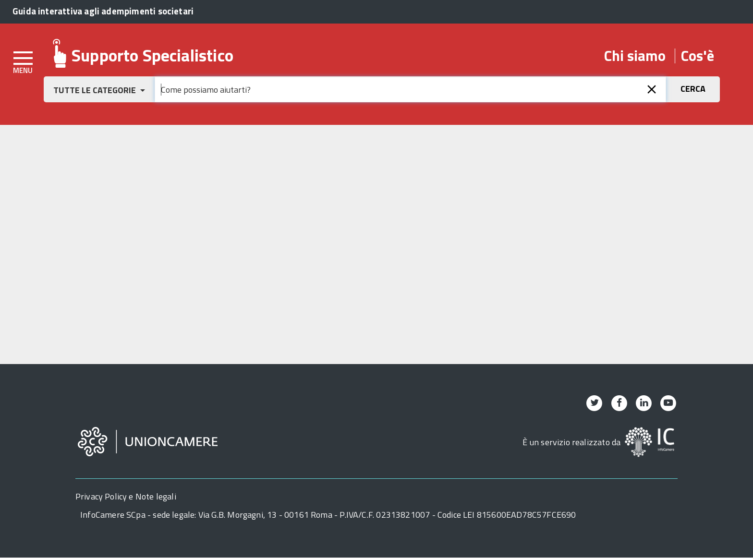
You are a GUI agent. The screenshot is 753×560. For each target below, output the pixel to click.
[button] (99, 90)
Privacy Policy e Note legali (126, 499)
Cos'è (698, 56)
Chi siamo (635, 56)
